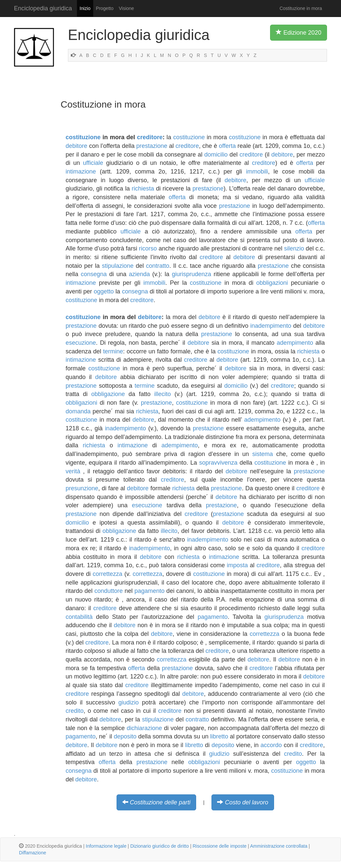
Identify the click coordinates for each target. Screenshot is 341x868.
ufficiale (93, 163)
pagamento (150, 591)
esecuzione (81, 343)
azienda (139, 274)
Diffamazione (32, 853)
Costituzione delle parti (160, 802)
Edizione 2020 (299, 32)
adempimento (295, 343)
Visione (127, 8)
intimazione (81, 172)
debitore (76, 146)
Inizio (85, 8)
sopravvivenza (218, 463)
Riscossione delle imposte (219, 846)
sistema (262, 454)
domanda (78, 411)
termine (113, 351)
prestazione (152, 146)
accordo (271, 745)
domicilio (216, 155)
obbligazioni (272, 283)
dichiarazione (144, 728)
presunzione (82, 488)
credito (75, 711)
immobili (257, 172)
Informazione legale (106, 846)
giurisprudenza (191, 274)
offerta (227, 146)
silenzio (294, 248)
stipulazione (118, 266)
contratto (158, 266)
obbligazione (108, 394)
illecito (163, 394)
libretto (219, 736)
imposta (237, 565)
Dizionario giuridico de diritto (160, 846)
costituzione (83, 137)
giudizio (129, 702)
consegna (94, 274)
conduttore (108, 591)
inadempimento (271, 326)
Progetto (105, 8)
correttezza (107, 574)
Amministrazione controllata (279, 846)
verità (73, 471)
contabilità (79, 617)
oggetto (104, 291)
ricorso (148, 248)
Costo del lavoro (246, 802)
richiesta (143, 189)
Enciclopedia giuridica (43, 8)
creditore (150, 137)
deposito (125, 736)
